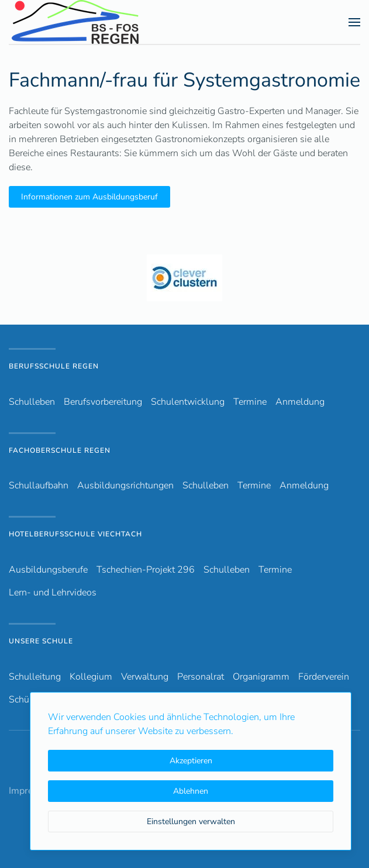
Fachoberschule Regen (60, 450)
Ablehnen (191, 791)
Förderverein (324, 677)
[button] (354, 22)
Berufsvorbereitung (103, 402)
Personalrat (201, 677)
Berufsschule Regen (54, 366)
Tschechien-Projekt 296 (146, 570)
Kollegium (91, 677)
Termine (250, 402)
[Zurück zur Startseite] (96, 22)
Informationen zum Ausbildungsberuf (89, 197)
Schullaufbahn (39, 485)
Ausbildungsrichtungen (125, 485)
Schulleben (32, 402)
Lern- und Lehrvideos (53, 593)
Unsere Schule (41, 641)
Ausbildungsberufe (48, 570)
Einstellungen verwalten (191, 821)
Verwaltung (145, 677)
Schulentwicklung (188, 402)
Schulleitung (35, 677)
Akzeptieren (191, 761)
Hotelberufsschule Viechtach (75, 534)
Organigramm (261, 677)
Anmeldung (300, 402)
